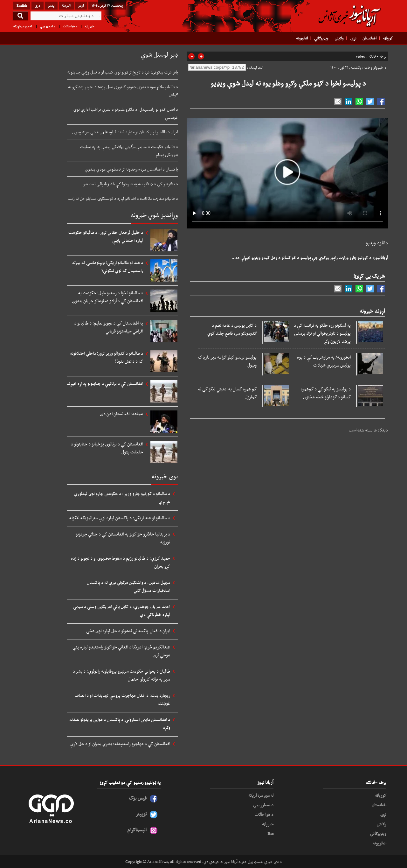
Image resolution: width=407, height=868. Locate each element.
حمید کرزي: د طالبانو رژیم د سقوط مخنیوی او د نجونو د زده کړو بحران (121, 562)
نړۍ (353, 38)
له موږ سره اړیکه (23, 26)
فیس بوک (138, 798)
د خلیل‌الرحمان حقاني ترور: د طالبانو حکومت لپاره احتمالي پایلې (106, 236)
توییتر (141, 814)
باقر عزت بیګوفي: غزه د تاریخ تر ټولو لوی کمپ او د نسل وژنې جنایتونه (123, 72)
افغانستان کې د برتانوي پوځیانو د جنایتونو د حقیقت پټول (107, 448)
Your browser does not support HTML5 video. (287, 172)
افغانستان (369, 38)
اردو (81, 5)
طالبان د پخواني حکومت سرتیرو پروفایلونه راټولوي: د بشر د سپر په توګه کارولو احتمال (121, 675)
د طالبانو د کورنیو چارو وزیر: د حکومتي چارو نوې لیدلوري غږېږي (122, 497)
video (361, 56)
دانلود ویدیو (377, 243)
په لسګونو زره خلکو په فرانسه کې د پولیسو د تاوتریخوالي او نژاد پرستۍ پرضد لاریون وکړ (322, 333)
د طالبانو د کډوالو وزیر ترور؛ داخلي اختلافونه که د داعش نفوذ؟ (107, 357)
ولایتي (339, 38)
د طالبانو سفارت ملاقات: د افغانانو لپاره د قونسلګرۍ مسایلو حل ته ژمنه (123, 198)
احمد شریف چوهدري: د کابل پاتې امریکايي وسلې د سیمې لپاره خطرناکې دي (122, 610)
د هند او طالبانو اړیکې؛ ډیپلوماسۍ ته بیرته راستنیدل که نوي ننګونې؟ (108, 266)
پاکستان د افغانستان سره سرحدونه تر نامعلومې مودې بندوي (131, 169)
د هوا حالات (70, 26)
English (22, 5)
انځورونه (302, 38)
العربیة (66, 5)
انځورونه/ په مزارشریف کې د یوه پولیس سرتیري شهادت (324, 361)
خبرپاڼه (90, 26)
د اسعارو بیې (48, 26)
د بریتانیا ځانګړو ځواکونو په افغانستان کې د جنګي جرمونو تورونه (123, 538)
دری (38, 5)
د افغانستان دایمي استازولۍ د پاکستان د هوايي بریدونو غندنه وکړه (120, 723)
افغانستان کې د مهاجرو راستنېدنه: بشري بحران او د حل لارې (120, 744)
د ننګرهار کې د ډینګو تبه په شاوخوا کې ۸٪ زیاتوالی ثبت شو (131, 184)
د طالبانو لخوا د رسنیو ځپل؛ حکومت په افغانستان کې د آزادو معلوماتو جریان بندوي (107, 297)
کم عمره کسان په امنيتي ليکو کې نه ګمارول (227, 393)
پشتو (51, 5)
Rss (270, 833)
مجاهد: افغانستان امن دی (121, 414)
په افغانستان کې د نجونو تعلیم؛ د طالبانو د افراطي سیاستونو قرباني (109, 327)
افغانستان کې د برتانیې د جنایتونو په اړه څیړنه (105, 383)
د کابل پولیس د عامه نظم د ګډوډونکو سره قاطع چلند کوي (232, 329)
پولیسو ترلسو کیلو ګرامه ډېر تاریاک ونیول (227, 361)
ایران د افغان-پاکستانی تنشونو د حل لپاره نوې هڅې (128, 631)
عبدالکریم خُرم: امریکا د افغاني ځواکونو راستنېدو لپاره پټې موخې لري (121, 651)
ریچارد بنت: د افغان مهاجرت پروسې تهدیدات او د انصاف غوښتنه (122, 699)
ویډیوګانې (321, 38)
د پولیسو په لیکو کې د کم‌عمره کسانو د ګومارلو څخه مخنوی (326, 393)
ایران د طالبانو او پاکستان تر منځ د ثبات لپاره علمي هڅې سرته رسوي (125, 132)
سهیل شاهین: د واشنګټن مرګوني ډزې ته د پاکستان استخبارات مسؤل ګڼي (128, 586)
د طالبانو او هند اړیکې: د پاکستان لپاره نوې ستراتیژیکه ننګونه (120, 518)
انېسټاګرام (137, 830)
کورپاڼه (388, 38)
